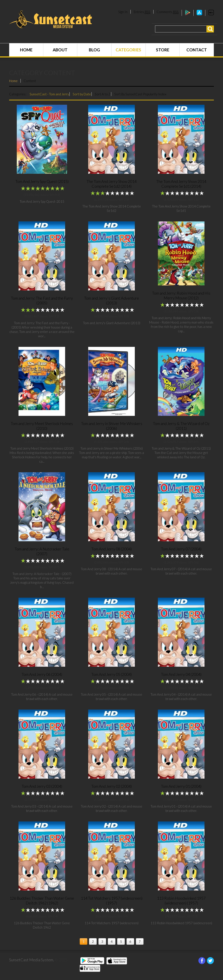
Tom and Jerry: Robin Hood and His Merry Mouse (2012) (181, 295)
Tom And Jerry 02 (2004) (111, 786)
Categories (128, 50)
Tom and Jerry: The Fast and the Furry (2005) (42, 300)
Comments (168, 12)
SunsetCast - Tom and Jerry (49, 94)
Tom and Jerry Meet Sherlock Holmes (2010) (42, 426)
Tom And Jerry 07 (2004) (181, 549)
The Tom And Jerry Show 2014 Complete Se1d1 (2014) (181, 184)
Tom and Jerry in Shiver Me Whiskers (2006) (112, 426)
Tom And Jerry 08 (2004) (111, 549)
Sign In (123, 12)
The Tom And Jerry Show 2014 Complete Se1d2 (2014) (111, 184)
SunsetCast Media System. (32, 960)
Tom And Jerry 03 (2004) (42, 786)
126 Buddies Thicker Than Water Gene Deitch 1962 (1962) (42, 901)
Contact (197, 50)
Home (26, 50)
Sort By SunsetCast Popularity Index (140, 94)
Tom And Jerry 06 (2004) (42, 674)
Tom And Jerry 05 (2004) (111, 674)
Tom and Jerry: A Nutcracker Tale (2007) (42, 551)
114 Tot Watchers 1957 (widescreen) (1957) (112, 901)
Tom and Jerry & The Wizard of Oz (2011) (181, 426)
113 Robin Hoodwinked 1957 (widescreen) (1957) (181, 901)
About (60, 50)
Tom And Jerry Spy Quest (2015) (42, 181)
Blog (94, 50)
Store (163, 50)
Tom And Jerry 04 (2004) (181, 674)
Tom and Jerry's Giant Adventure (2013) (111, 300)
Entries (142, 12)
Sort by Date (82, 94)
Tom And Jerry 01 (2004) (181, 786)
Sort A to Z (103, 94)
